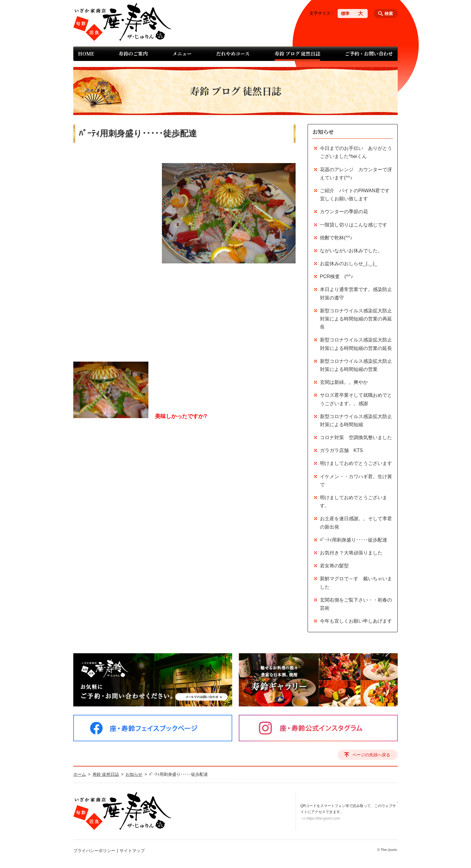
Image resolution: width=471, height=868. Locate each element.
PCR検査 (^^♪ (336, 276)
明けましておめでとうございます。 (354, 502)
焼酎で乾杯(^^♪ (336, 238)
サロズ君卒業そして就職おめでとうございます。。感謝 (356, 399)
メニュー (182, 54)
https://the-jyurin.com (323, 818)
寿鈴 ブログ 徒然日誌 (297, 54)
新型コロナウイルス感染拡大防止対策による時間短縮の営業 (356, 365)
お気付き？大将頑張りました (351, 553)
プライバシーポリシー (94, 851)
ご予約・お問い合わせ (369, 54)
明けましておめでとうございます (356, 463)
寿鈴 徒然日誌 (106, 774)
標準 (345, 14)
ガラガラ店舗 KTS (344, 450)
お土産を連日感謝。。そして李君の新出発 (356, 523)
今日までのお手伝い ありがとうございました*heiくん (356, 152)
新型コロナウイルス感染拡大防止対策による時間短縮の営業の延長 (356, 344)
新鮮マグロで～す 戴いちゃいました (356, 583)
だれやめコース (233, 54)
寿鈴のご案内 (133, 54)
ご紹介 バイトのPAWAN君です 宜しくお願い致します (356, 195)
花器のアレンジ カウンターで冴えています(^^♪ (356, 174)
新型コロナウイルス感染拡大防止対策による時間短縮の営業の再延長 (356, 319)
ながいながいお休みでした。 (351, 251)
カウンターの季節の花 (344, 212)
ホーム (80, 774)
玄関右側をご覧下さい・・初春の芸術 (356, 604)
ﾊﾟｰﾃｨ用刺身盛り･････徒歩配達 (354, 540)
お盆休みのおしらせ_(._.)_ (348, 264)
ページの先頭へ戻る (371, 755)
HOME (86, 54)
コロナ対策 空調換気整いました (356, 437)
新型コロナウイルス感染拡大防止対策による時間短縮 (356, 420)
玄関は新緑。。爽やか (344, 382)
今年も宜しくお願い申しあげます (356, 621)
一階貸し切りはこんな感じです (354, 225)
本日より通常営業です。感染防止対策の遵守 (356, 293)
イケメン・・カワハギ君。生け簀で (356, 481)
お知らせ (323, 132)
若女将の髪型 (334, 566)
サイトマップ (132, 851)
